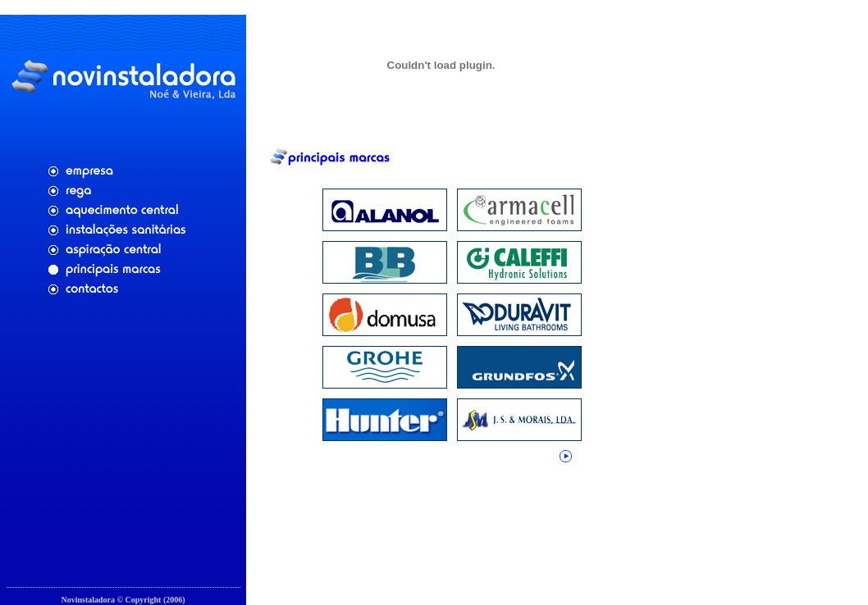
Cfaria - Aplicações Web (123, 594)
